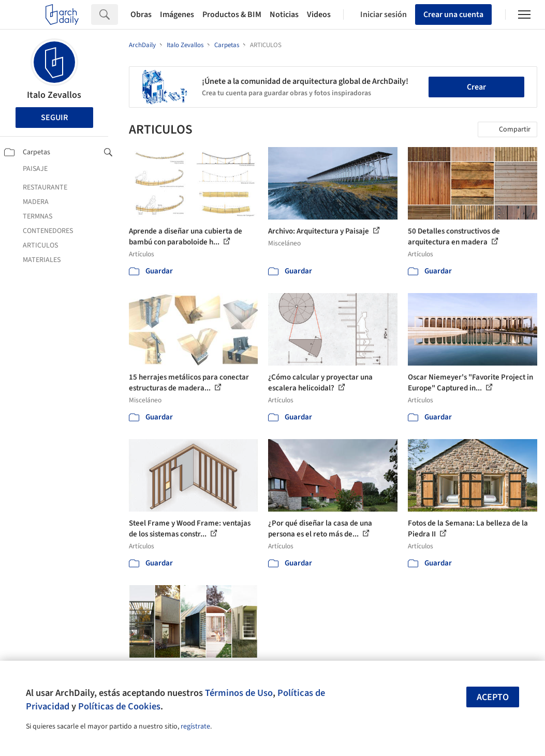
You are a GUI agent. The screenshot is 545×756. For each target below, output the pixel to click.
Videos (319, 14)
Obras (141, 14)
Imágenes (177, 14)
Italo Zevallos (54, 95)
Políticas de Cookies (119, 706)
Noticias (284, 14)
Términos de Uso (239, 693)
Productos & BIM (232, 14)
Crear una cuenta (453, 14)
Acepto (493, 697)
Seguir (54, 118)
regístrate (195, 726)
